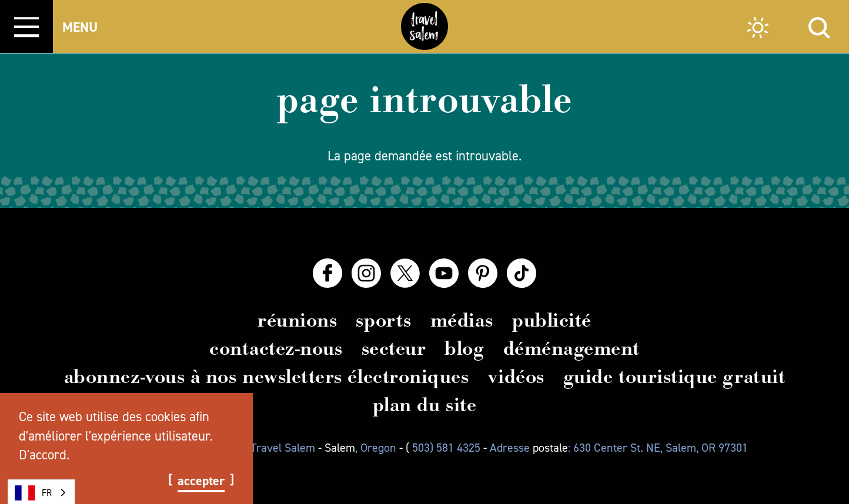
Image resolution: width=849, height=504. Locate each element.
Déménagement (571, 348)
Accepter (201, 481)
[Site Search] (819, 26)
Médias (462, 320)
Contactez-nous (276, 348)
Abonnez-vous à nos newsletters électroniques (267, 377)
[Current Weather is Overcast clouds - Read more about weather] (758, 29)
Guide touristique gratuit (674, 377)
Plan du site (424, 405)
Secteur (394, 348)
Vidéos (516, 377)
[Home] (424, 26)
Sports (383, 320)
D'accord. (44, 455)
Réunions (297, 320)
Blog (464, 348)
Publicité (552, 320)
